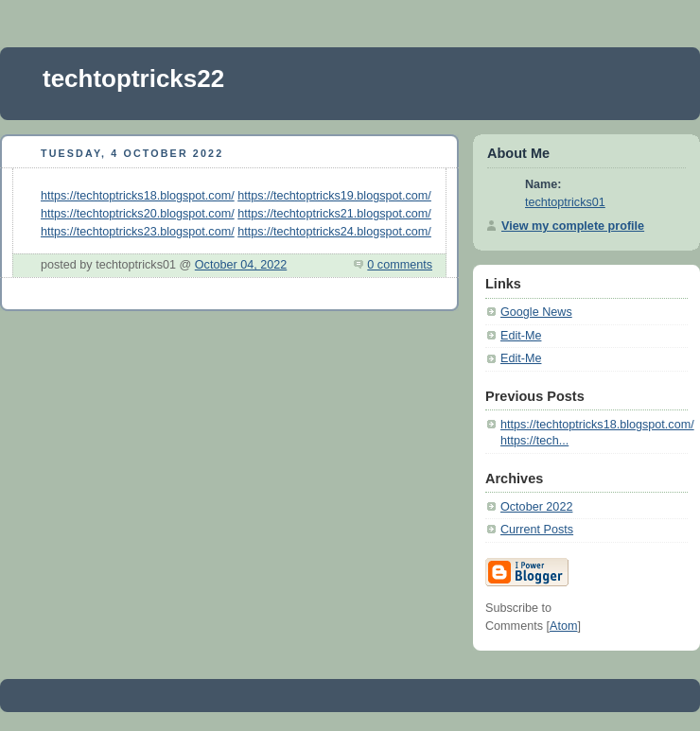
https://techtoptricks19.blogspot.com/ (334, 196)
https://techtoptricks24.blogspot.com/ (334, 232)
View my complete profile (573, 226)
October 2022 (536, 507)
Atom (563, 626)
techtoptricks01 (565, 202)
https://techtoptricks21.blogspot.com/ (334, 214)
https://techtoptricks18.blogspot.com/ (138, 196)
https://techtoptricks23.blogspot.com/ (138, 232)
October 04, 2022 (241, 265)
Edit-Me (521, 336)
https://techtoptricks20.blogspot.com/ (138, 214)
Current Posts (537, 530)
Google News (536, 312)
